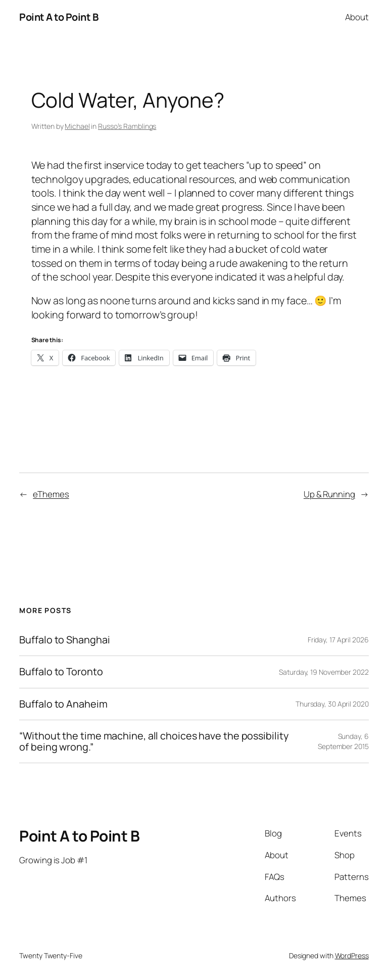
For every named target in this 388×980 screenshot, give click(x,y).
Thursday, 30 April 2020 (332, 704)
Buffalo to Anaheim (63, 704)
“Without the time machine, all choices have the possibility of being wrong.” (154, 741)
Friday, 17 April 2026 (338, 640)
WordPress (352, 955)
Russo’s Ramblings (127, 126)
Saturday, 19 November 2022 (324, 672)
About (357, 17)
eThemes (51, 494)
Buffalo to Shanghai (64, 640)
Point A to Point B (59, 17)
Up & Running (329, 494)
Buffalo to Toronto (61, 672)
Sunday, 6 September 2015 (343, 741)
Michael (77, 126)
